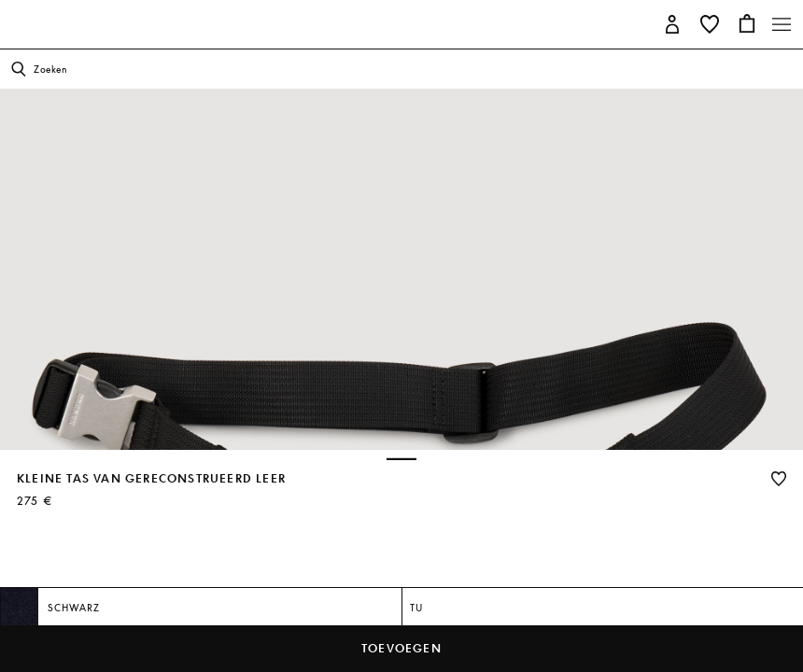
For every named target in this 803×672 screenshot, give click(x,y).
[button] (672, 23)
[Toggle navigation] (782, 24)
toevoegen (401, 648)
